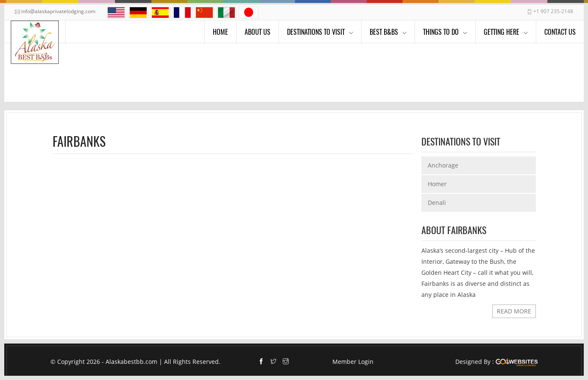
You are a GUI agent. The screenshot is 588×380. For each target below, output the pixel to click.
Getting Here (502, 32)
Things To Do (441, 32)
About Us (258, 32)
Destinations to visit (316, 32)
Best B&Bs (384, 32)
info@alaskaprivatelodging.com (58, 11)
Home (220, 32)
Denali (437, 203)
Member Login (353, 362)
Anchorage (443, 165)
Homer (437, 184)
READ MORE (514, 311)
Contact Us (560, 32)
